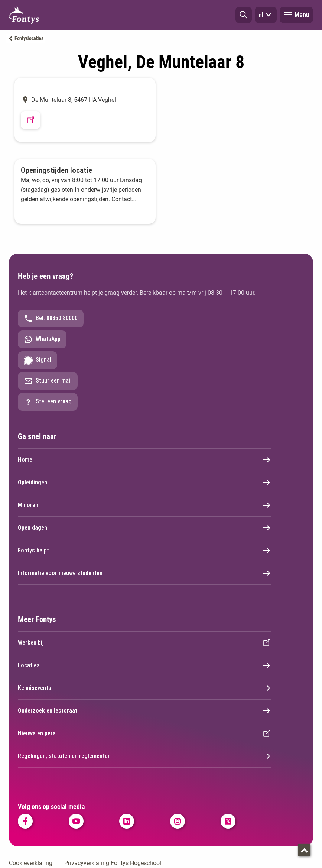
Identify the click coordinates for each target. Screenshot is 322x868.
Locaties (144, 665)
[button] (244, 15)
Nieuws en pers (144, 733)
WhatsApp (42, 339)
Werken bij (144, 643)
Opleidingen (144, 483)
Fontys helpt (144, 551)
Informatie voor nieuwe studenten (144, 573)
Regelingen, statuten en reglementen (144, 756)
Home (144, 460)
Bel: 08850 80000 (51, 319)
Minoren (144, 505)
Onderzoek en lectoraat (144, 711)
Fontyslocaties (29, 38)
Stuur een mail (48, 381)
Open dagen (144, 528)
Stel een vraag (48, 402)
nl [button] (266, 15)
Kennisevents (144, 688)
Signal (38, 360)
